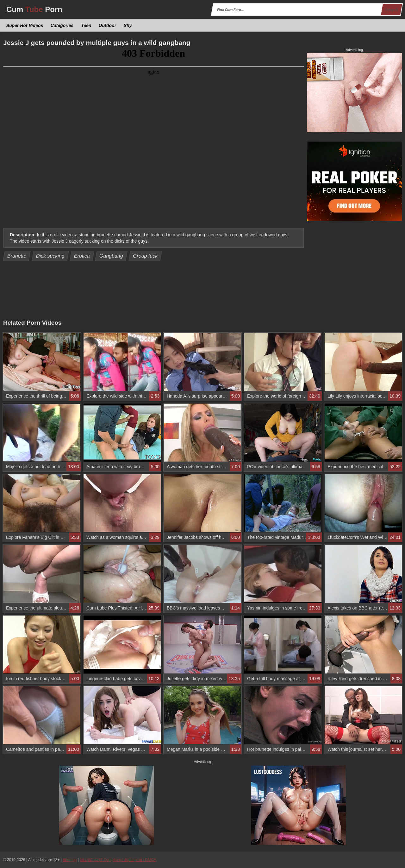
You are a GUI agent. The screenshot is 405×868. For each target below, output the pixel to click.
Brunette (17, 256)
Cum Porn (34, 9)
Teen (86, 25)
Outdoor (108, 25)
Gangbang (111, 256)
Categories (62, 25)
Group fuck (145, 256)
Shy (128, 25)
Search (391, 10)
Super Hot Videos (25, 25)
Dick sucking (50, 256)
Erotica (82, 256)
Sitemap (70, 860)
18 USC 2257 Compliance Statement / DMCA (118, 860)
